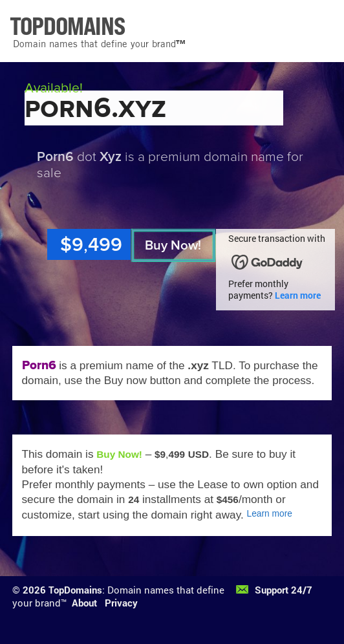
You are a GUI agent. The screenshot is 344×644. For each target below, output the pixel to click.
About (84, 603)
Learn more (298, 295)
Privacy (121, 603)
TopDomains (75, 590)
